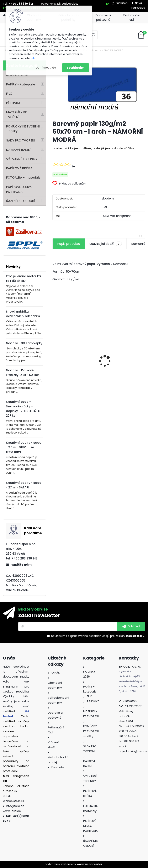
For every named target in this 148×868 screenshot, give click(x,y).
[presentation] (55, 354)
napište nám (21, 565)
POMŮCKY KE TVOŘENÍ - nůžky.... (23, 129)
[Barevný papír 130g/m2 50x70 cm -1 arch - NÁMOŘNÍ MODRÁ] (99, 89)
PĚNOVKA (13, 103)
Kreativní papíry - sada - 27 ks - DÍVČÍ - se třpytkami (24, 447)
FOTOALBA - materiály (23, 177)
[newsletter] (131, 626)
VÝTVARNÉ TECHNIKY (22, 159)
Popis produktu (69, 244)
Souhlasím (76, 68)
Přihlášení (122, 3)
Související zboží (106, 244)
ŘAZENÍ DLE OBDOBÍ (21, 201)
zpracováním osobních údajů (90, 636)
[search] (93, 36)
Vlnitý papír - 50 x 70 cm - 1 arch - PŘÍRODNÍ (122, 350)
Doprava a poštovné (103, 17)
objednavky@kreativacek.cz (60, 4)
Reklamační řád (131, 17)
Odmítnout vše (46, 68)
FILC (9, 94)
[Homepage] (4, 15)
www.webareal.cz (90, 864)
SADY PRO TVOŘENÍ (21, 140)
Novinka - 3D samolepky (24, 343)
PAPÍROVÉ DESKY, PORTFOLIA (19, 189)
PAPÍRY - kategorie (21, 84)
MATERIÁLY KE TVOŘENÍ (16, 115)
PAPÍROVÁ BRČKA (19, 168)
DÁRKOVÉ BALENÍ (19, 150)
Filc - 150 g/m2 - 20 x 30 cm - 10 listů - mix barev (73, 376)
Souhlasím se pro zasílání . (98, 636)
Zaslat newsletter (39, 615)
